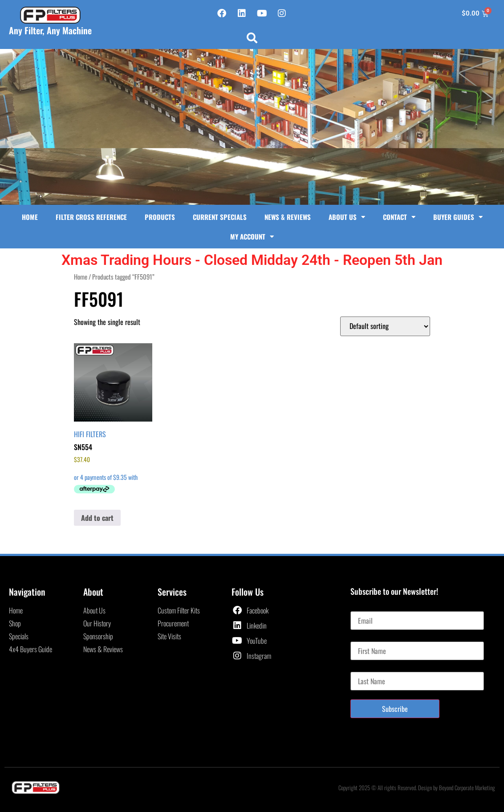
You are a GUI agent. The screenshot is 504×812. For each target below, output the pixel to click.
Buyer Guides (458, 217)
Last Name (364, 668)
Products (160, 217)
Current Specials (220, 217)
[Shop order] (385, 326)
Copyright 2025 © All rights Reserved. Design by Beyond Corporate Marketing (417, 788)
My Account (252, 237)
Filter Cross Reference (91, 217)
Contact (399, 217)
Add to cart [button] (97, 518)
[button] (252, 38)
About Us (347, 217)
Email (358, 608)
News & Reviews (288, 217)
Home (30, 217)
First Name (364, 638)
